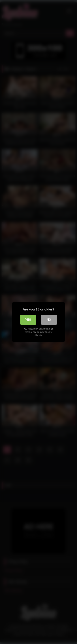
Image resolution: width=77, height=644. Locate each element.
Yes (28, 320)
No (49, 320)
